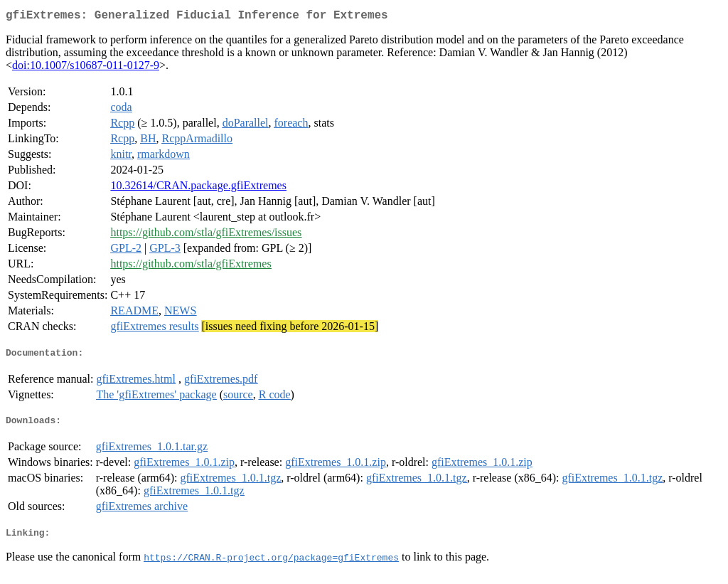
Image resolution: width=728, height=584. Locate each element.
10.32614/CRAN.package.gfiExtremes (198, 188)
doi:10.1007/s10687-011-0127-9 (86, 68)
